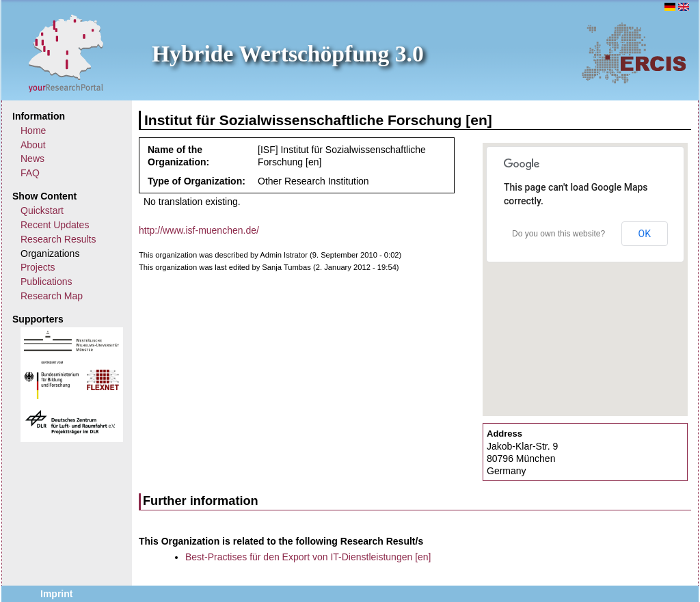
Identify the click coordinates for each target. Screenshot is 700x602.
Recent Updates (55, 225)
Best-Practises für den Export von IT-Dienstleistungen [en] (308, 557)
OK (645, 234)
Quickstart (42, 210)
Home (33, 131)
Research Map (52, 296)
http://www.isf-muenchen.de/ (199, 230)
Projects (38, 267)
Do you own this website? (558, 234)
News (32, 159)
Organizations (50, 254)
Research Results (58, 239)
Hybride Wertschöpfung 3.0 (288, 54)
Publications (46, 282)
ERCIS (634, 53)
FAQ (30, 173)
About (33, 145)
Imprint (56, 594)
